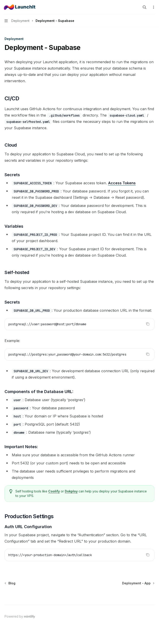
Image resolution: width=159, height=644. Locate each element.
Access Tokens (122, 183)
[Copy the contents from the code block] (148, 324)
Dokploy (71, 491)
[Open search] (145, 7)
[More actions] (153, 7)
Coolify (54, 491)
